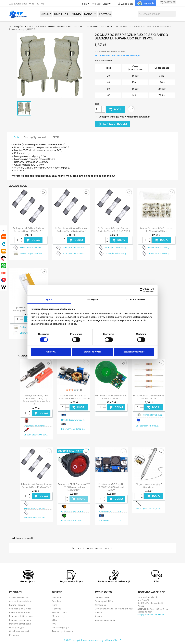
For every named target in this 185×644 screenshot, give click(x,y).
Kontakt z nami (59, 612)
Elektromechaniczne (19, 612)
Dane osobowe (102, 597)
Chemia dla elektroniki (20, 609)
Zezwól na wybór (92, 352)
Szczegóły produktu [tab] (36, 137)
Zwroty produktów (104, 601)
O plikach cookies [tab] (136, 299)
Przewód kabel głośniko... (35, 426)
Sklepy (55, 620)
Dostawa (56, 597)
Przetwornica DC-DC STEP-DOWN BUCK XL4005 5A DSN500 (74, 397)
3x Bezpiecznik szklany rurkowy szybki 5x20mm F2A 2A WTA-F (71, 230)
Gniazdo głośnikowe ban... (36, 435)
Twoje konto (103, 592)
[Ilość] (98, 109)
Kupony (98, 616)
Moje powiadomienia (105, 620)
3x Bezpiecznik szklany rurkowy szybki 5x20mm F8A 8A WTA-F (28, 230)
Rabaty (90, 14)
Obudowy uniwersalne (20, 631)
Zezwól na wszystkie (134, 352)
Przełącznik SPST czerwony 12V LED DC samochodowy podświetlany (74, 487)
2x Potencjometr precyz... (148, 426)
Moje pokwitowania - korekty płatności (114, 609)
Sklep (46, 14)
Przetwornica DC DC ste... (110, 511)
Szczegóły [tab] (92, 299)
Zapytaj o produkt (112, 124)
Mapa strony (58, 616)
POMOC (105, 14)
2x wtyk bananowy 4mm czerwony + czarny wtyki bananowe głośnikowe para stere (36, 400)
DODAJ (33, 240)
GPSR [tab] (56, 137)
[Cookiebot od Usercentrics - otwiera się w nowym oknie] (142, 290)
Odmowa (51, 352)
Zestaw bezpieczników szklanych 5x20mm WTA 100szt (157, 230)
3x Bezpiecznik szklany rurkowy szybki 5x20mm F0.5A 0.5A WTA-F (114, 230)
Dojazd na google (61, 627)
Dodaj (116, 109)
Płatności (57, 609)
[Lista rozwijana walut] (107, 4)
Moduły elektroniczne (20, 624)
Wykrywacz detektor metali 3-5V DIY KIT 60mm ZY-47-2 (111, 397)
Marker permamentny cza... (149, 509)
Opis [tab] (16, 137)
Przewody (14, 635)
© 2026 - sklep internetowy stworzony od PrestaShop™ (92, 640)
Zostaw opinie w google (64, 631)
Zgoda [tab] (49, 299)
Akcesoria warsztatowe (21, 601)
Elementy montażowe (20, 620)
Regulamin (57, 601)
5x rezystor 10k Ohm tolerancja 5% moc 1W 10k (149, 397)
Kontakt (61, 14)
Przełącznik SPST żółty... (73, 511)
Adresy (98, 612)
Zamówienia (101, 605)
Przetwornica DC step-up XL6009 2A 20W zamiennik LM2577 (111, 487)
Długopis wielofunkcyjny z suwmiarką (149, 486)
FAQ (54, 624)
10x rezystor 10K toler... (153, 415)
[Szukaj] (157, 14)
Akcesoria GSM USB (19, 597)
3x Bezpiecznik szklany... (31, 248)
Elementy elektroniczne (21, 616)
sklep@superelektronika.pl (151, 615)
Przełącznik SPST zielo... (72, 521)
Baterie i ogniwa (17, 605)
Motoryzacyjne (17, 627)
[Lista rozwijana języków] (85, 4)
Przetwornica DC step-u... (73, 429)
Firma (76, 14)
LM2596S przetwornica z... (73, 420)
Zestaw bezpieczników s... (32, 253)
